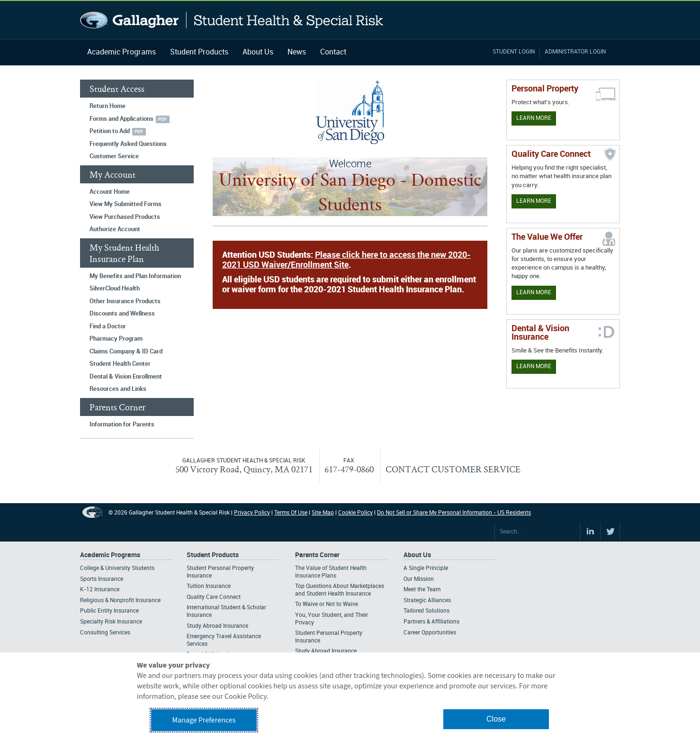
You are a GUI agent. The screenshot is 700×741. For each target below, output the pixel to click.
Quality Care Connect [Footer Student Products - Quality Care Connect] (214, 597)
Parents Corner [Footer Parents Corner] (317, 555)
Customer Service (114, 156)
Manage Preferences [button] (204, 720)
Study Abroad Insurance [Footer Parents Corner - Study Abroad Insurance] (326, 651)
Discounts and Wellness (122, 314)
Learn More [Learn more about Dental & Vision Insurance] (534, 366)
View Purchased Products (125, 217)
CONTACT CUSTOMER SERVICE (453, 469)
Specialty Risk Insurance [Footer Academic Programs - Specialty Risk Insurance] (111, 622)
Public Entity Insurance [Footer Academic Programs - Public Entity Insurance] (109, 611)
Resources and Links (118, 389)
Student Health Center (120, 364)
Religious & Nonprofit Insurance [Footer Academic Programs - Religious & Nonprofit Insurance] (120, 601)
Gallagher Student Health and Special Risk (232, 20)
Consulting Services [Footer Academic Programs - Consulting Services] (105, 633)
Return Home (108, 106)
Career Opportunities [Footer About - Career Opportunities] (430, 633)
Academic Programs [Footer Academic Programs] (110, 555)
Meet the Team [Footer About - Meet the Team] (422, 590)
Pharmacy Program (116, 339)
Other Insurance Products (125, 301)
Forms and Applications (121, 119)
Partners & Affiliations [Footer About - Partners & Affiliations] (431, 622)
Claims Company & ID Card (126, 352)
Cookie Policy (355, 513)
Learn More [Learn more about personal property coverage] (534, 118)
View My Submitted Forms (126, 204)
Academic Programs (121, 52)
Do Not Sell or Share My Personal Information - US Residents (454, 513)
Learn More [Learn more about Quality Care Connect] (534, 201)
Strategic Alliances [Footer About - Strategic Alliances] (427, 601)
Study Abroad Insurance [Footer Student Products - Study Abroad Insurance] (217, 626)
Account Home (110, 192)
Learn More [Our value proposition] (534, 293)
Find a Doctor (108, 326)
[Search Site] (538, 532)
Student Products (199, 52)
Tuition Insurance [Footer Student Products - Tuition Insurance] (209, 586)
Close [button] (496, 719)
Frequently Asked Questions (128, 144)
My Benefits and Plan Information (135, 276)
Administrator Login (575, 52)
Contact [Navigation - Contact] (333, 52)
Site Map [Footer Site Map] (323, 513)
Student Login (514, 52)
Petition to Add (110, 131)
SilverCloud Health (115, 289)
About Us (258, 52)
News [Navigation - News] (297, 52)
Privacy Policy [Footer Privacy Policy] (252, 513)
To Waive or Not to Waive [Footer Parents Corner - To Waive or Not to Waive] (327, 604)
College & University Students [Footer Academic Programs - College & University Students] (117, 568)
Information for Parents (122, 425)
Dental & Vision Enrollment (126, 377)
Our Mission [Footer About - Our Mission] (419, 579)
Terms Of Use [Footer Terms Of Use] (291, 513)
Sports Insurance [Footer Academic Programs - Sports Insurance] (102, 579)
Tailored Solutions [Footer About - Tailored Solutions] (426, 611)
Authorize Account (115, 229)
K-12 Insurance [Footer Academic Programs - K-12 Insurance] (100, 590)
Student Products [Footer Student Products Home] (213, 555)
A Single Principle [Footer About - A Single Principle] (426, 568)
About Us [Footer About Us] (417, 555)
